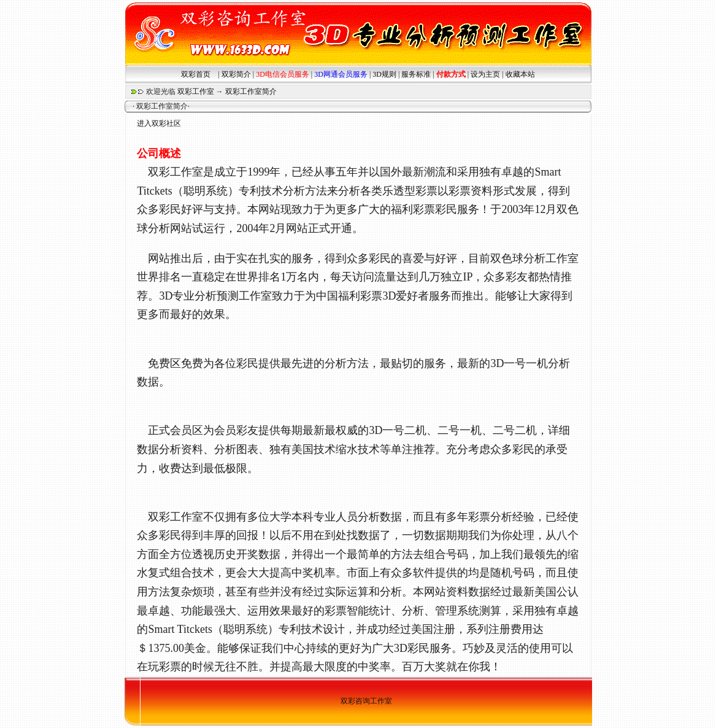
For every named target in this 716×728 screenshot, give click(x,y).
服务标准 (416, 74)
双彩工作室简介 (251, 91)
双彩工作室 (196, 91)
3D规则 (384, 74)
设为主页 (485, 74)
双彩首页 (196, 74)
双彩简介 (236, 74)
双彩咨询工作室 (366, 701)
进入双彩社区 (159, 123)
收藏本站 (520, 74)
